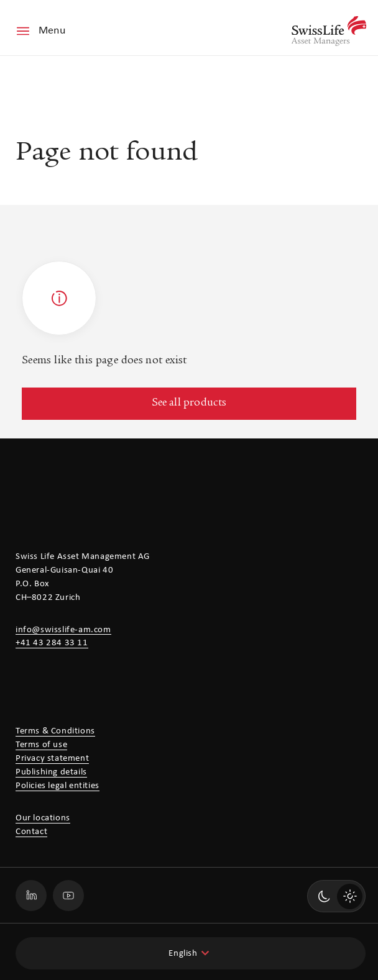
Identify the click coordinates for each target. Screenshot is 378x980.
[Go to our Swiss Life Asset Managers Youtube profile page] (68, 896)
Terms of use (41, 745)
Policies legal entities (58, 786)
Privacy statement (52, 759)
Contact (31, 832)
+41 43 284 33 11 (52, 643)
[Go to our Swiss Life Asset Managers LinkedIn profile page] (31, 896)
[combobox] (191, 953)
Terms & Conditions (55, 731)
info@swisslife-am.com (63, 630)
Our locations (43, 818)
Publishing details (51, 772)
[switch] (336, 896)
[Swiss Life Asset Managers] (329, 31)
